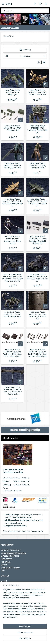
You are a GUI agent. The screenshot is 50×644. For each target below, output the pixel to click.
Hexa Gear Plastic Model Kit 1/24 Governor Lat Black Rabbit (12, 240)
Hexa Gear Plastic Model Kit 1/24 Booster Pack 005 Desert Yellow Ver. (12, 202)
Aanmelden (8, 624)
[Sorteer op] (25, 56)
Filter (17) (25, 50)
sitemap (45, 635)
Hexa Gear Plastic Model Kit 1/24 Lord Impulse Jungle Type (13, 314)
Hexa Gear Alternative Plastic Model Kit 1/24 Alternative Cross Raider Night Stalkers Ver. (12, 278)
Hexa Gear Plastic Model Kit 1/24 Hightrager (13, 92)
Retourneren (6, 559)
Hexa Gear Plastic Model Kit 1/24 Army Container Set (12, 128)
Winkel (4, 565)
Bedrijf (4, 581)
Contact (4, 587)
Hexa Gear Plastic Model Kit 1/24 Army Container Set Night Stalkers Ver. (38, 240)
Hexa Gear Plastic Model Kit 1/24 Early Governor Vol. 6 (37, 166)
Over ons (5, 584)
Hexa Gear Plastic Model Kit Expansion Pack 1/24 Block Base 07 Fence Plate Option (37, 353)
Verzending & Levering (11, 550)
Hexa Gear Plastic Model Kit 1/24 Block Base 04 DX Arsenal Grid (38, 315)
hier (21, 472)
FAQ (3, 571)
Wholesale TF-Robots (10, 568)
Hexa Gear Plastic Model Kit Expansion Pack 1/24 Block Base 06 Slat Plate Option (12, 353)
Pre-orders (6, 562)
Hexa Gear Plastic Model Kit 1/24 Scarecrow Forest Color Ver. (38, 129)
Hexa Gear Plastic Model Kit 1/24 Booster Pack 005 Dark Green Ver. (37, 202)
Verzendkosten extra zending (14, 553)
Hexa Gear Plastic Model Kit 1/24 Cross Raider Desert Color (37, 92)
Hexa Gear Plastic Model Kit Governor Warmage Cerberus (12, 166)
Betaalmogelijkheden (10, 556)
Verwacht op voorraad (10, 28)
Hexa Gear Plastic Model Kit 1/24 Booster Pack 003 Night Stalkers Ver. (38, 278)
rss (25, 639)
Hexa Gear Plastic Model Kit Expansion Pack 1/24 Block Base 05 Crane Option (12, 391)
